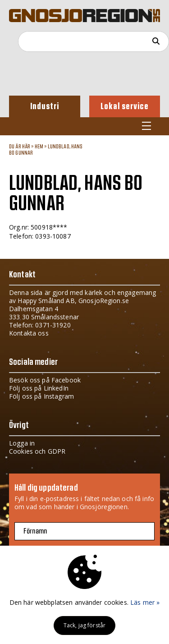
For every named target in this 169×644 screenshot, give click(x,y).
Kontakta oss (29, 333)
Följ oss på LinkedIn (39, 388)
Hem (39, 147)
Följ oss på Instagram (41, 396)
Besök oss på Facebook (45, 380)
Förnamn (35, 531)
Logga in (22, 443)
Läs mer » (145, 602)
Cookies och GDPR (37, 451)
